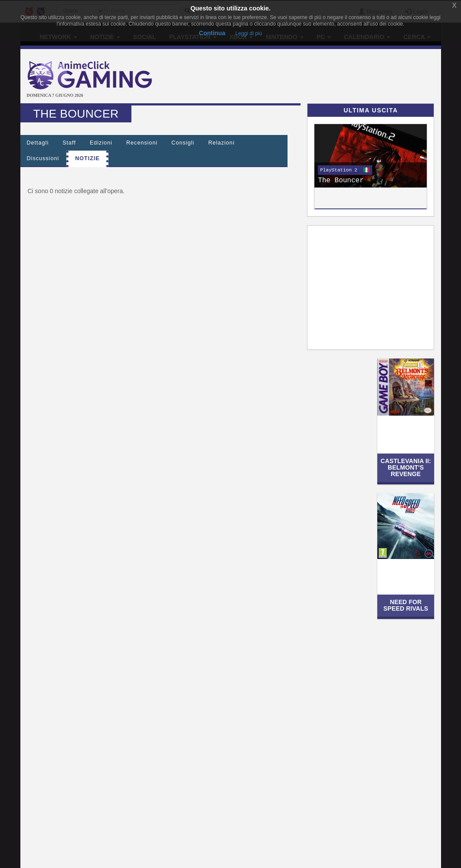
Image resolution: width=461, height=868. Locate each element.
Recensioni (142, 143)
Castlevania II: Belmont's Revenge (405, 468)
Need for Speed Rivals (406, 605)
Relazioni (221, 143)
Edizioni (101, 143)
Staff (69, 143)
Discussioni (43, 158)
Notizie (87, 158)
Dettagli (38, 143)
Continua (212, 33)
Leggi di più (249, 33)
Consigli (183, 143)
